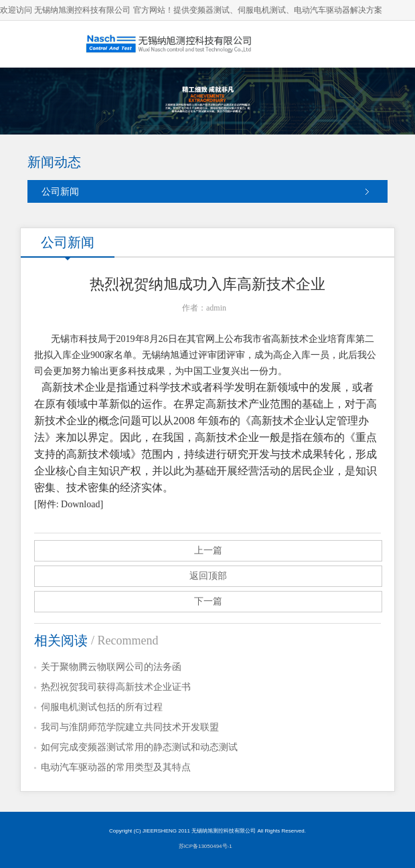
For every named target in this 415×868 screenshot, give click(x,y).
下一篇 (208, 601)
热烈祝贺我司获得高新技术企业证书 (116, 687)
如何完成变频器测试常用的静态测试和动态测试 (139, 747)
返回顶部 (208, 576)
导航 (392, 44)
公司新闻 (60, 191)
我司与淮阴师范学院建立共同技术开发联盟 (130, 727)
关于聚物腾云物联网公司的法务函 (111, 667)
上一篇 (208, 550)
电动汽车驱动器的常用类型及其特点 (116, 767)
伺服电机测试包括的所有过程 (102, 707)
